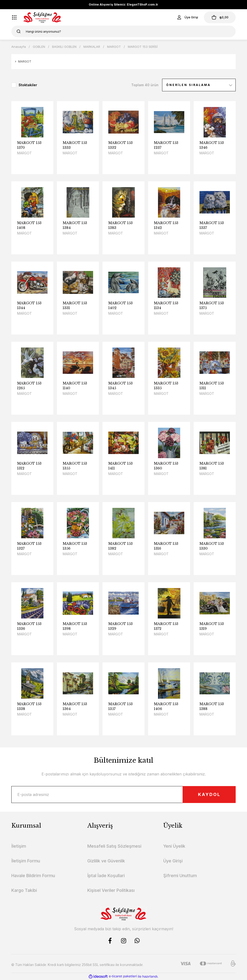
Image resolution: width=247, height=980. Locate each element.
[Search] (123, 31)
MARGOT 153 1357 (120, 706)
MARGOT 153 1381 (212, 466)
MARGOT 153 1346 (212, 145)
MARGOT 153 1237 (166, 145)
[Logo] (42, 17)
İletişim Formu (26, 861)
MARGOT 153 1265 (29, 386)
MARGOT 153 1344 (29, 305)
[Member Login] (187, 17)
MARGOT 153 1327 (29, 546)
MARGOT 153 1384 (75, 225)
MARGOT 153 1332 (120, 145)
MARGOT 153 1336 (29, 626)
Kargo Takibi (24, 890)
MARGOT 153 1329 (120, 626)
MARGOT (24, 153)
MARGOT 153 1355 (75, 466)
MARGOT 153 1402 (120, 305)
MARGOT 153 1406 (166, 706)
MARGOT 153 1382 (120, 546)
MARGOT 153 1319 (212, 626)
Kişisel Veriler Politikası (111, 890)
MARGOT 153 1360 (166, 466)
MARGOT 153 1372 (166, 626)
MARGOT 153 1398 (75, 626)
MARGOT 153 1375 (212, 305)
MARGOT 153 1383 (120, 225)
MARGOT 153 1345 (120, 386)
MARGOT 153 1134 (166, 305)
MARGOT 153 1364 (75, 706)
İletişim (19, 846)
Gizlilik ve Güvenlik (106, 861)
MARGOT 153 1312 (29, 466)
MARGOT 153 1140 (75, 386)
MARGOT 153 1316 (166, 546)
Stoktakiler (28, 85)
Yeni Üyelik (174, 846)
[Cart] (220, 17)
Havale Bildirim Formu (33, 876)
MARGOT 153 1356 (75, 546)
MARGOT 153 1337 (212, 225)
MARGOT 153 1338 (29, 706)
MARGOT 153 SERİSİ (143, 47)
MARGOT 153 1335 (166, 386)
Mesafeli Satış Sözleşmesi (114, 846)
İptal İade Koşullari (106, 876)
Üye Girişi (173, 861)
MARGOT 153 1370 (29, 145)
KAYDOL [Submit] (209, 794)
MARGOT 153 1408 (29, 225)
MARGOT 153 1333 (75, 145)
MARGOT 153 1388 (212, 706)
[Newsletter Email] (123, 795)
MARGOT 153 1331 (75, 305)
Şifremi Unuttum (180, 876)
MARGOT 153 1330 (212, 546)
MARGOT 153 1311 (212, 386)
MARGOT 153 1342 (166, 225)
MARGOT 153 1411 (120, 466)
